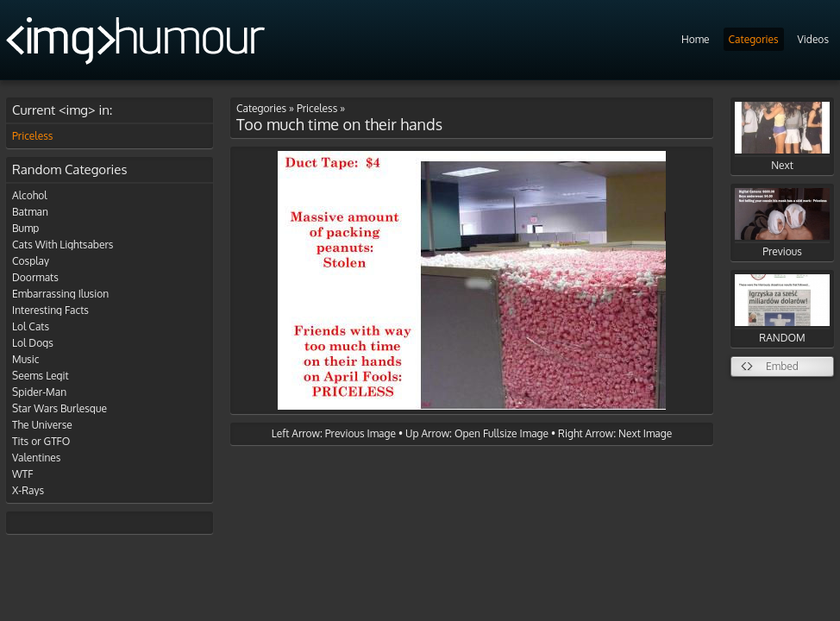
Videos (813, 39)
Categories (754, 39)
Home (696, 39)
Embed (782, 366)
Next (782, 137)
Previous (782, 223)
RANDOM (782, 309)
